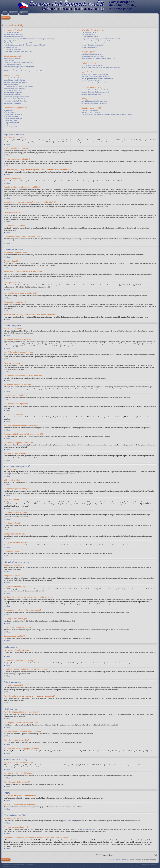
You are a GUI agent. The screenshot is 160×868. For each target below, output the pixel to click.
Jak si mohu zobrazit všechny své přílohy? (94, 103)
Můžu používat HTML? (11, 112)
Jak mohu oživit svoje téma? (12, 103)
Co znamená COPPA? (10, 47)
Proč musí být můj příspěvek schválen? (15, 101)
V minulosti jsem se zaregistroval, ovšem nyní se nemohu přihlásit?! (24, 45)
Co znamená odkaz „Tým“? (90, 47)
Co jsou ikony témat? (10, 127)
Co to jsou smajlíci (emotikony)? (14, 114)
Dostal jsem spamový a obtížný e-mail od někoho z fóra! (98, 58)
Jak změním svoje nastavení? (12, 58)
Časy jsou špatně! (9, 60)
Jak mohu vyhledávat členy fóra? (91, 81)
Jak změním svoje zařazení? (12, 69)
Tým (109, 859)
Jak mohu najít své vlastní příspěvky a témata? (95, 83)
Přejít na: (99, 855)
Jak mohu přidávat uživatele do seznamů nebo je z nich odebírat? (101, 67)
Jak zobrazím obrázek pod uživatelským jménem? (19, 67)
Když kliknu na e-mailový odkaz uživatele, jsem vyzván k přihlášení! (25, 71)
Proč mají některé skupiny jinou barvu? (93, 43)
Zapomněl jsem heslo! (10, 41)
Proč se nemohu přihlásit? (11, 32)
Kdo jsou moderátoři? (88, 35)
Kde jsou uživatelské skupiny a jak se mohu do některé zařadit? (101, 39)
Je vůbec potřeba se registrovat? (13, 35)
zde (139, 820)
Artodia (154, 864)
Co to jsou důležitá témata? (12, 123)
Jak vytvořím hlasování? (11, 84)
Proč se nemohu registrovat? (12, 49)
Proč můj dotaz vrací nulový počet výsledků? (95, 77)
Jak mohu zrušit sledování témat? (91, 94)
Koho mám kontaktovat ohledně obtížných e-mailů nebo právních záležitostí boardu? (107, 114)
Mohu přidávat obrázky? (11, 116)
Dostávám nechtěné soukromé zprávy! (93, 56)
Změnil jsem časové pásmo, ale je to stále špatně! (19, 63)
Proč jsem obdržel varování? (12, 95)
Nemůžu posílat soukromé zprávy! (92, 54)
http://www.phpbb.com (88, 829)
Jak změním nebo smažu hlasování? (14, 88)
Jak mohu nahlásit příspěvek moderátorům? (17, 97)
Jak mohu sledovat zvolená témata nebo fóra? (95, 92)
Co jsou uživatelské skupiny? (90, 37)
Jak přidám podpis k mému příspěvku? (15, 82)
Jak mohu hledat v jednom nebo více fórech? (95, 75)
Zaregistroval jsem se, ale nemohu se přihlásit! (18, 43)
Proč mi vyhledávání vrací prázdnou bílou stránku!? (97, 79)
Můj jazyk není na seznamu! (12, 65)
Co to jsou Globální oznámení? (13, 118)
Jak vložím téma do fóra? (11, 78)
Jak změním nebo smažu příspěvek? (15, 80)
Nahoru (8, 144)
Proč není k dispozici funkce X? (91, 112)
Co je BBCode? (8, 110)
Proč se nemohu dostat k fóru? (13, 91)
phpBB (12, 864)
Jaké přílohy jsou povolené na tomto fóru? (94, 101)
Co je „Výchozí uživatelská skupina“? (93, 45)
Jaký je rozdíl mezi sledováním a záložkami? (95, 90)
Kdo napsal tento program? (90, 110)
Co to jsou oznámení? (10, 121)
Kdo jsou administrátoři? (89, 32)
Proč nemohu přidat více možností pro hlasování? (19, 86)
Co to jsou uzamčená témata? (13, 125)
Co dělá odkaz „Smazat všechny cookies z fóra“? (18, 51)
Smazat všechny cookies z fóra (120, 859)
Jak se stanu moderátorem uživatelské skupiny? (96, 41)
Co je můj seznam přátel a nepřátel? (92, 65)
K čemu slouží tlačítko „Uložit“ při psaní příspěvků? (19, 99)
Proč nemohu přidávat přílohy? (13, 93)
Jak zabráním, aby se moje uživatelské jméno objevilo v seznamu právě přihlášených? (30, 39)
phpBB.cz (15, 866)
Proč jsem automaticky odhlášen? (14, 37)
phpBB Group (67, 820)
